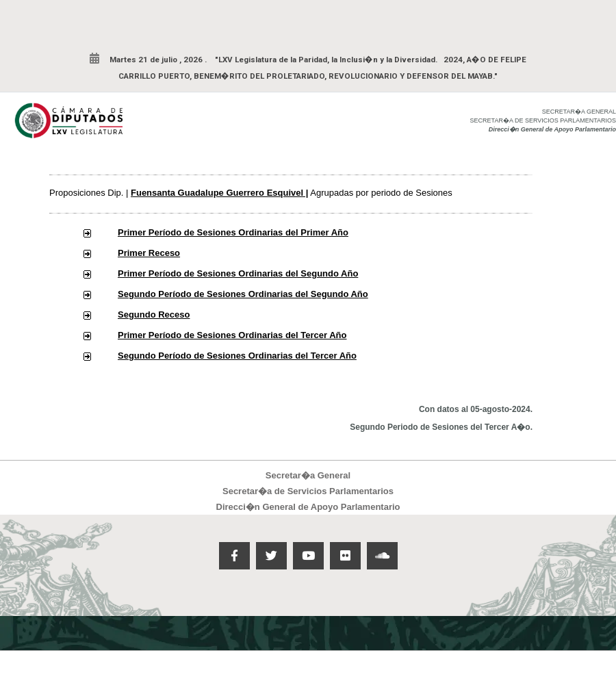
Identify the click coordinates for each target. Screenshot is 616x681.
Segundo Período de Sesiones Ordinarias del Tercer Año (237, 356)
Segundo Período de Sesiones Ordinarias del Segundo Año (243, 294)
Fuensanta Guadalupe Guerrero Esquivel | (219, 193)
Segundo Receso (154, 314)
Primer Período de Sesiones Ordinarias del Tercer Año (232, 335)
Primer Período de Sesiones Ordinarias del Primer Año (233, 232)
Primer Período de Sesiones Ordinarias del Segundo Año (238, 273)
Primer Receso (149, 253)
